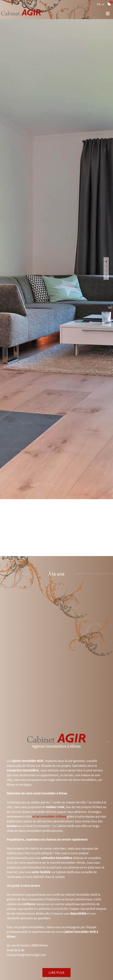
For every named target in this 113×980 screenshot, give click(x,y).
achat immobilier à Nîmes (49, 808)
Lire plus (56, 964)
